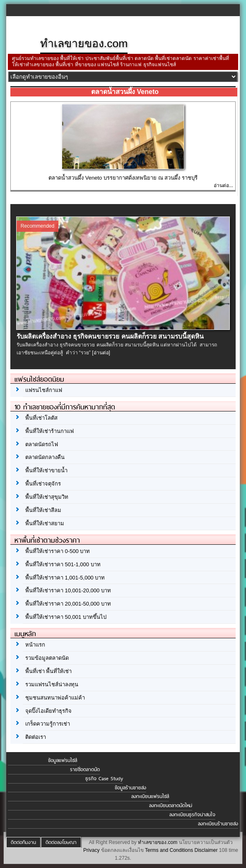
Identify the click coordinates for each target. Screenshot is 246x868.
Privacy (91, 850)
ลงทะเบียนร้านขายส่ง (218, 824)
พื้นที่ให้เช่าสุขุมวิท (47, 497)
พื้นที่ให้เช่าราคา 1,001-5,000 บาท (65, 578)
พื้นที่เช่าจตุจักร (43, 484)
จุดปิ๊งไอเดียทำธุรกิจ (48, 711)
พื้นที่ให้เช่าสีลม (43, 510)
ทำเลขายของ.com (158, 842)
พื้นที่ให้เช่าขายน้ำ (46, 470)
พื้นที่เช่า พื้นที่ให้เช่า (49, 671)
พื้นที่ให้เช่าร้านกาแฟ (49, 431)
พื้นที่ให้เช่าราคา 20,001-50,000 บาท (68, 604)
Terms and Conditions (169, 850)
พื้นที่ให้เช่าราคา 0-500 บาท (58, 551)
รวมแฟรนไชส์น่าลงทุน (52, 684)
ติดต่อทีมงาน (23, 842)
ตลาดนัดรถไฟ (42, 444)
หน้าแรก (35, 645)
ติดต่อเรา (36, 737)
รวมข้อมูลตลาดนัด (47, 658)
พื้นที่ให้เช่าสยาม (45, 523)
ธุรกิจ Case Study (104, 779)
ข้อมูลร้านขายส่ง (130, 788)
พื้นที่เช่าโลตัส (41, 418)
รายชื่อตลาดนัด (85, 769)
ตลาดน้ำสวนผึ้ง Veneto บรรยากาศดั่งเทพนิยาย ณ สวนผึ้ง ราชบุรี (123, 178)
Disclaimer (206, 850)
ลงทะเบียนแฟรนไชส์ (150, 796)
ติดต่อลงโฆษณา (61, 842)
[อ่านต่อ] (101, 353)
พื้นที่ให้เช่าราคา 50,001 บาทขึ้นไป (66, 617)
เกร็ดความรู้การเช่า (48, 724)
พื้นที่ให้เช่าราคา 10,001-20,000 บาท (68, 590)
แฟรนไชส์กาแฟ (44, 390)
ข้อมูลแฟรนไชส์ (63, 760)
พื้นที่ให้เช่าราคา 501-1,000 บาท (63, 564)
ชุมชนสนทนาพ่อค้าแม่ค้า (55, 698)
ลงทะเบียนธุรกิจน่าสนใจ (192, 815)
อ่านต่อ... (223, 185)
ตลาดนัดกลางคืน (45, 457)
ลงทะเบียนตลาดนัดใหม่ (171, 805)
